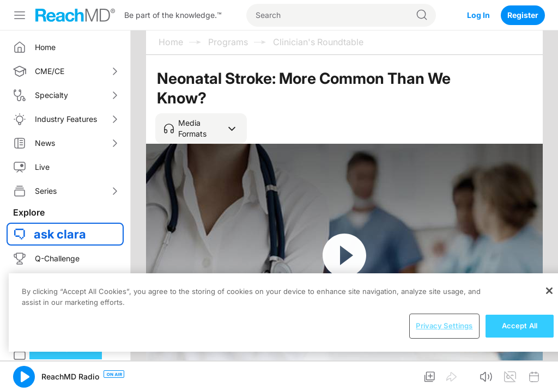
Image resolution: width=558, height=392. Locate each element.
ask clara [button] (60, 234)
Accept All (520, 326)
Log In (478, 15)
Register (523, 15)
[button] (201, 128)
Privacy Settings (444, 326)
